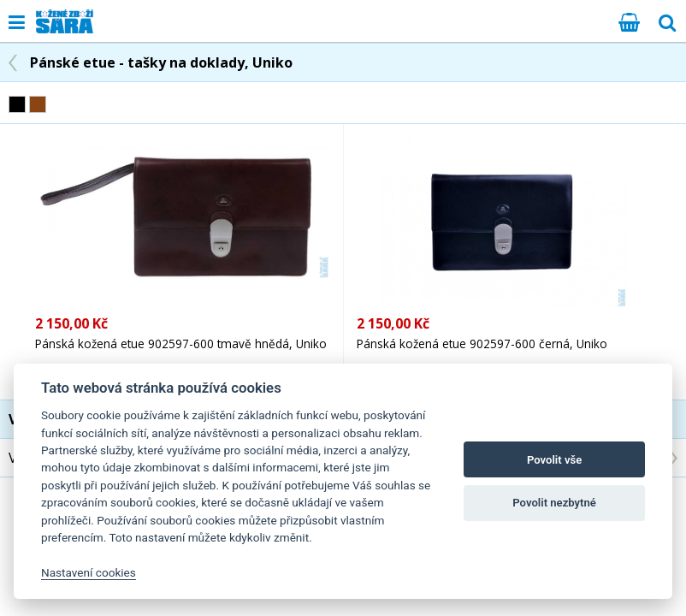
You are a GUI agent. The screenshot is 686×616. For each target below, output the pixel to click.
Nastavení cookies (89, 572)
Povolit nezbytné (554, 503)
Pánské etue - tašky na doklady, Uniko (161, 62)
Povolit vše (554, 460)
